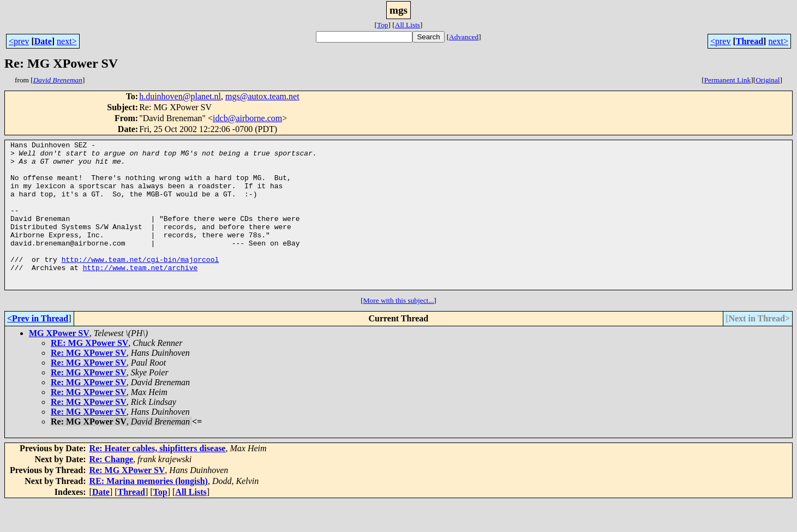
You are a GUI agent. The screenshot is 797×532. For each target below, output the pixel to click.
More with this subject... (399, 330)
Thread (750, 41)
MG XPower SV (59, 363)
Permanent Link (728, 80)
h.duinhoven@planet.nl (180, 96)
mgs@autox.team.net (262, 96)
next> (67, 41)
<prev (19, 41)
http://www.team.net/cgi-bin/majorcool (140, 284)
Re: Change (111, 489)
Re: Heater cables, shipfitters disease (158, 478)
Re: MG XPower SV (89, 382)
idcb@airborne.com (247, 118)
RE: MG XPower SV (89, 372)
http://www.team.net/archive (140, 294)
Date (43, 41)
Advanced (464, 37)
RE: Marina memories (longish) (149, 510)
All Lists (408, 25)
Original (768, 80)
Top (383, 25)
